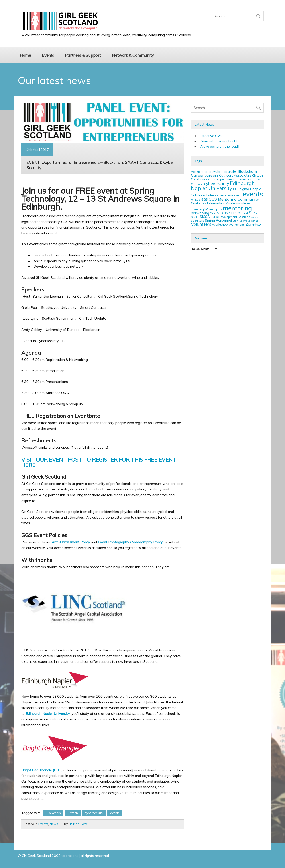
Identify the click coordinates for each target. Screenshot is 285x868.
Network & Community (133, 55)
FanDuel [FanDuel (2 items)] (196, 200)
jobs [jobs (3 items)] (219, 209)
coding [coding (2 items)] (210, 179)
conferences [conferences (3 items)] (242, 179)
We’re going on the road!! (219, 146)
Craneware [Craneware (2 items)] (197, 184)
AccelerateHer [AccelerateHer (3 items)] (201, 172)
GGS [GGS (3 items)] (205, 199)
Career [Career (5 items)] (197, 175)
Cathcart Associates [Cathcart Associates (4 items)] (235, 175)
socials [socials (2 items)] (255, 217)
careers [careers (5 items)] (211, 175)
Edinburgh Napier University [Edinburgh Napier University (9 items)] (223, 186)
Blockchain (53, 813)
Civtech (73, 813)
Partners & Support (83, 55)
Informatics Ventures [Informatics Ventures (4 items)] (223, 203)
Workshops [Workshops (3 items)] (237, 225)
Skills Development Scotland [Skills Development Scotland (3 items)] (230, 217)
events (115, 813)
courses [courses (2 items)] (256, 179)
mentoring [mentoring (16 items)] (237, 208)
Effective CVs (211, 136)
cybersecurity (94, 813)
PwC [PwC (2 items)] (228, 213)
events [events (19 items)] (253, 194)
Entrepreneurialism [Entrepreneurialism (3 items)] (220, 195)
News (54, 824)
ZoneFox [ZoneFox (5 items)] (253, 224)
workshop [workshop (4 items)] (220, 224)
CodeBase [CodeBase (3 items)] (198, 179)
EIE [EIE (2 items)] (235, 189)
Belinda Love (78, 824)
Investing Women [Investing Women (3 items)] (203, 209)
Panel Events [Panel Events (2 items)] (217, 213)
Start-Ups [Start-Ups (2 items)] (238, 221)
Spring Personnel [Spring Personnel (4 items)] (218, 220)
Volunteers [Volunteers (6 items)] (201, 224)
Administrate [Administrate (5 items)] (224, 171)
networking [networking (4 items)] (200, 213)
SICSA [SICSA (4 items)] (205, 217)
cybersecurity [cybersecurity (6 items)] (217, 183)
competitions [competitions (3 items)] (223, 179)
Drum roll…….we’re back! (218, 141)
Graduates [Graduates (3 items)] (198, 203)
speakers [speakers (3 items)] (197, 221)
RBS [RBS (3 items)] (234, 213)
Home (25, 55)
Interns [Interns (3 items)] (246, 203)
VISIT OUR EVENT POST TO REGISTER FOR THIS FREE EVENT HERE (99, 462)
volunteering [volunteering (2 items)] (251, 221)
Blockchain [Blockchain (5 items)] (247, 171)
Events (48, 55)
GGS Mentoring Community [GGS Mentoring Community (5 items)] (234, 199)
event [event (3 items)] (238, 195)
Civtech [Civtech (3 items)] (258, 175)
